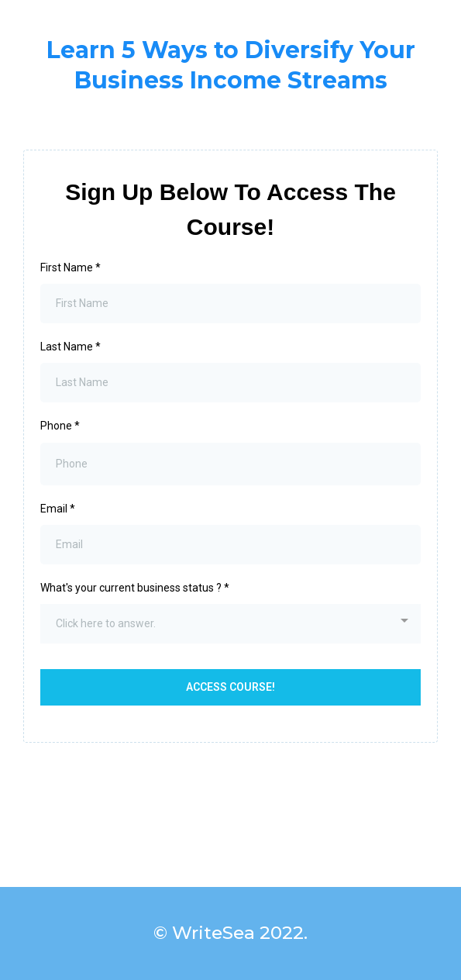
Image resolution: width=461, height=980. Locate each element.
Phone (60, 426)
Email (58, 509)
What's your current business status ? (135, 588)
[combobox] (230, 624)
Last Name (71, 347)
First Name (71, 267)
